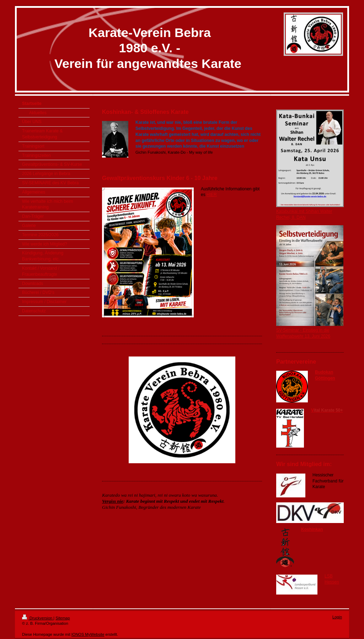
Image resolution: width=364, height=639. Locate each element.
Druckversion (38, 618)
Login (337, 617)
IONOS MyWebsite (88, 634)
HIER (212, 195)
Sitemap (63, 618)
